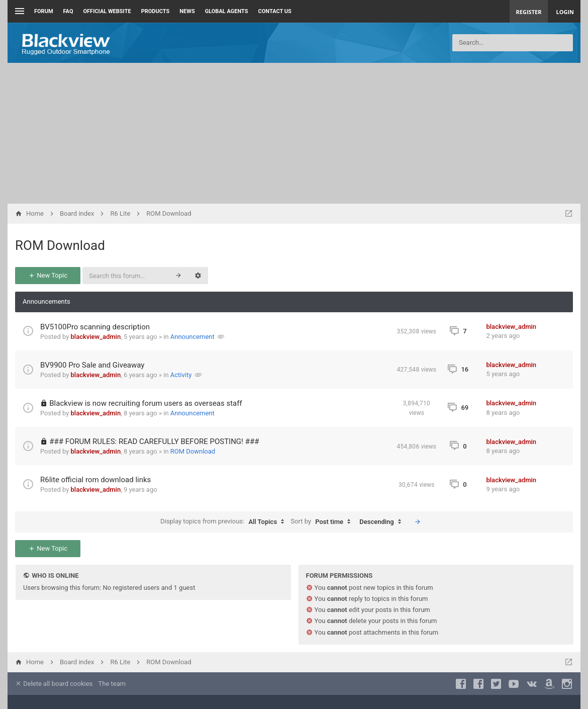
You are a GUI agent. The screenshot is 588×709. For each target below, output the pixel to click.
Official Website (107, 11)
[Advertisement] (294, 133)
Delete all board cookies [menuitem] (54, 684)
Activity (181, 375)
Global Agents (227, 11)
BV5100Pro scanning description (95, 327)
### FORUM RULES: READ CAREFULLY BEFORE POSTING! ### (154, 441)
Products (156, 11)
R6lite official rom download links (95, 480)
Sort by (323, 522)
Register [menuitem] (529, 12)
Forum (44, 11)
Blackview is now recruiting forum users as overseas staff (145, 403)
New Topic (48, 275)
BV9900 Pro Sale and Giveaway (92, 365)
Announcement (192, 337)
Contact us (275, 11)
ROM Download (60, 245)
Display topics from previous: (225, 522)
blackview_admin (96, 337)
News (187, 11)
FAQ (68, 11)
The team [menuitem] (112, 684)
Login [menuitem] (565, 12)
